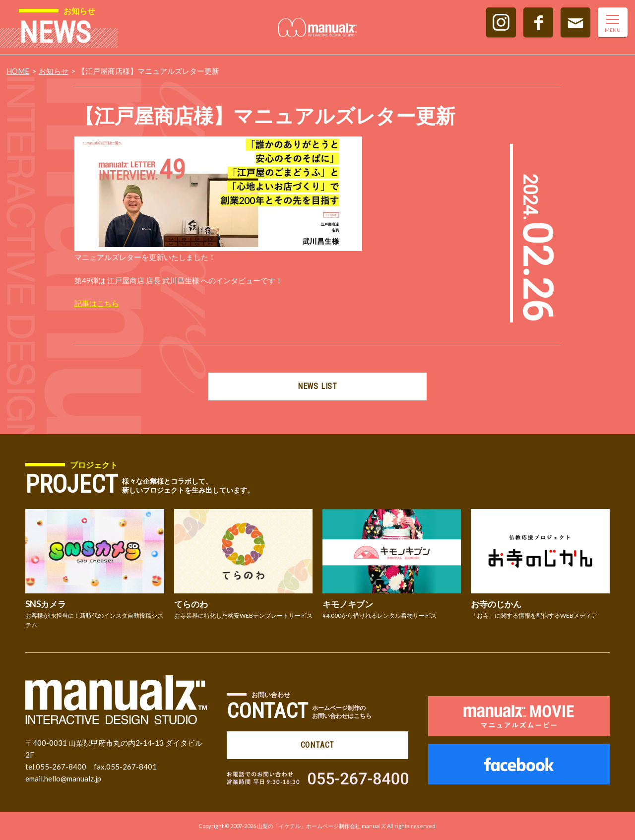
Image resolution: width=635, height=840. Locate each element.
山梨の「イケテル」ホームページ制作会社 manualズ (321, 826)
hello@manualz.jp (73, 778)
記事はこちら (97, 303)
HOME (18, 71)
